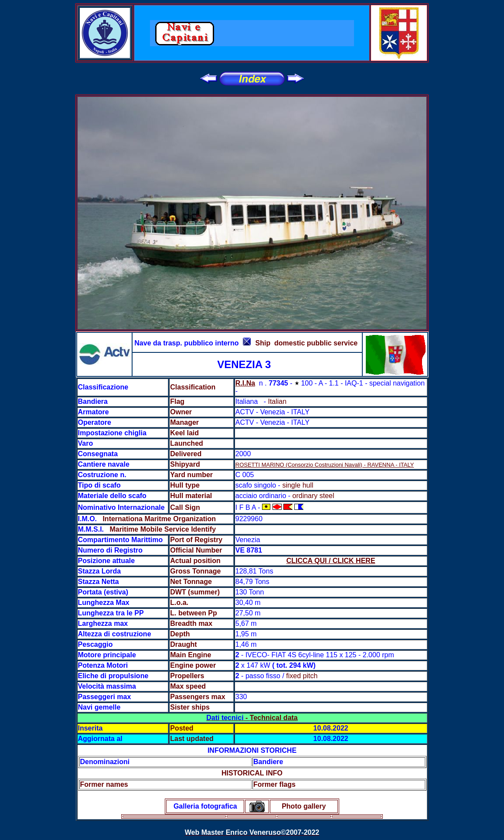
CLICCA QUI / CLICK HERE (331, 561)
